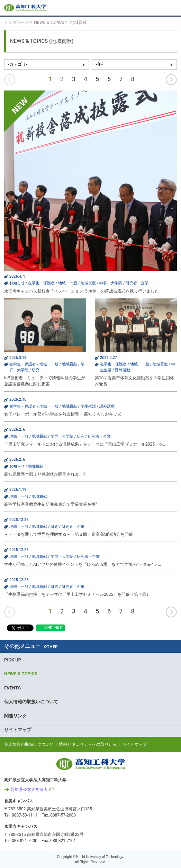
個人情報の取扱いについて (31, 702)
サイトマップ (18, 730)
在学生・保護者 (41, 283)
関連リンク (15, 716)
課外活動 (123, 370)
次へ (171, 80)
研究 (36, 370)
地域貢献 (88, 283)
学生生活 (88, 406)
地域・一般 (68, 283)
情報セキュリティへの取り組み (88, 744)
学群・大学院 (111, 283)
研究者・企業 (137, 283)
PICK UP (13, 660)
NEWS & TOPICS (21, 674)
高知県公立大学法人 (29, 790)
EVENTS (12, 688)
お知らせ (17, 283)
